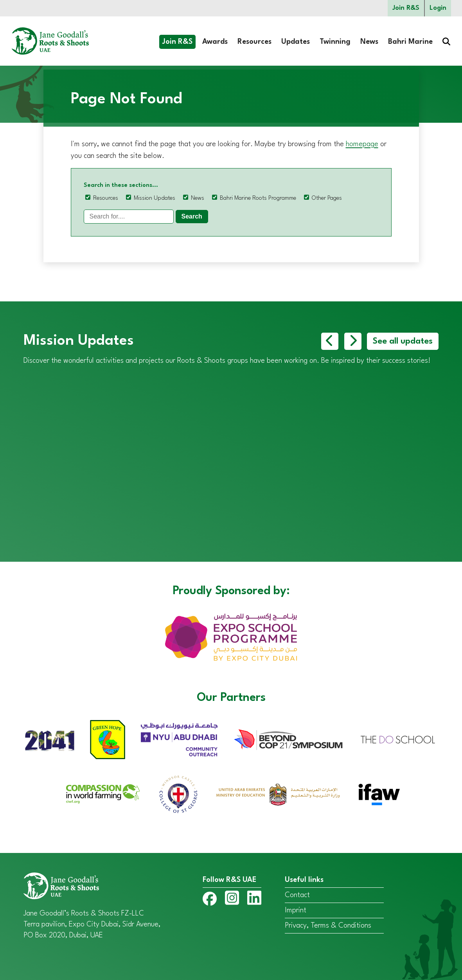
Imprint (296, 910)
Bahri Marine (410, 42)
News (369, 42)
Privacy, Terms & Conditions (328, 926)
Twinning (335, 42)
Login (438, 8)
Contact (297, 895)
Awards (215, 42)
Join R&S (406, 8)
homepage (362, 144)
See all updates (403, 341)
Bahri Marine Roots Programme (258, 198)
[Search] (129, 217)
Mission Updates (155, 198)
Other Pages (327, 198)
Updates (296, 42)
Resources (254, 42)
